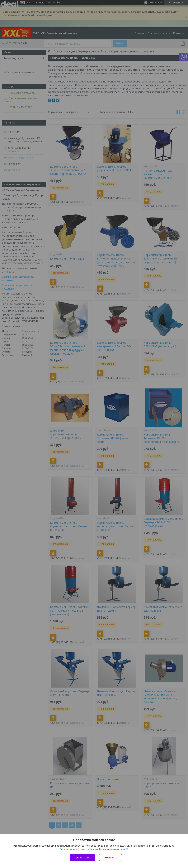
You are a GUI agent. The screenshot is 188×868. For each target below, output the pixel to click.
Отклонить (111, 858)
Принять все (82, 858)
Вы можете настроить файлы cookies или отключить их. (93, 849)
